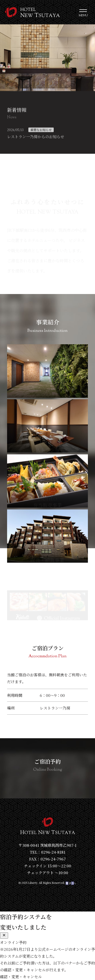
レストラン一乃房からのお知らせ (36, 138)
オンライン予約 (13, 942)
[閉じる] (4, 935)
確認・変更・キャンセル (21, 977)
